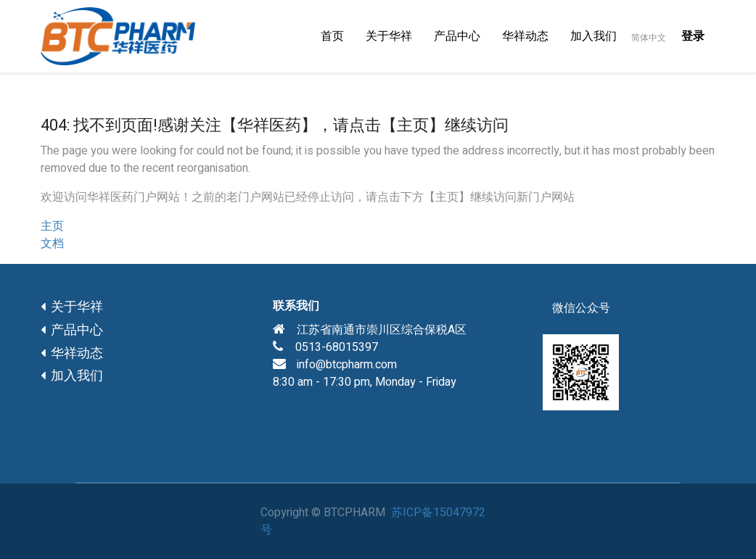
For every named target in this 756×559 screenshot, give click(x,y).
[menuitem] (332, 36)
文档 (52, 244)
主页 (52, 226)
